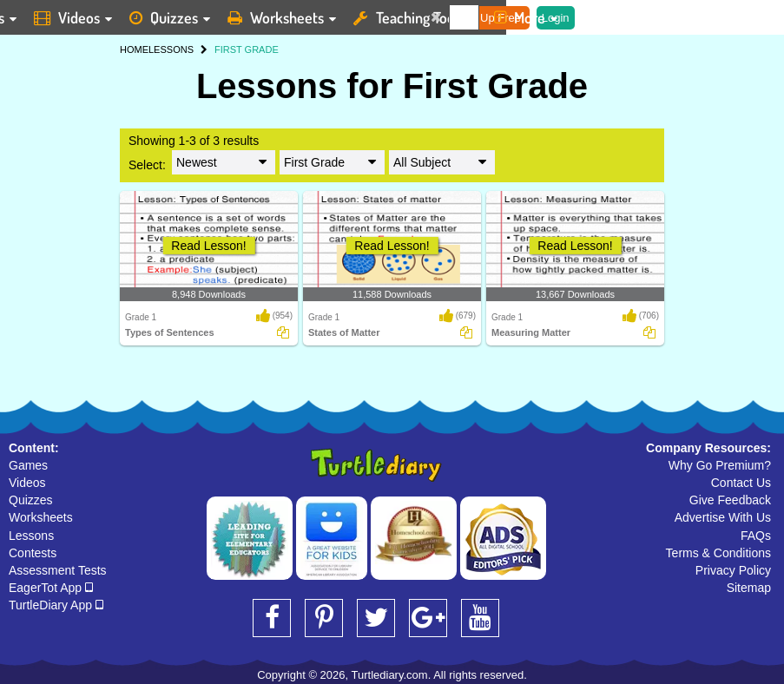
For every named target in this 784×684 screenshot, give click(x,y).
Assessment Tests (58, 570)
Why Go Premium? (720, 465)
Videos (27, 483)
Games (28, 465)
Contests (33, 553)
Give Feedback (730, 500)
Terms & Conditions (718, 553)
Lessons (31, 536)
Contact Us (741, 483)
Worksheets (41, 517)
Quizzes (31, 500)
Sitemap (749, 588)
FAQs (756, 536)
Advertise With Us (723, 517)
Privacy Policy (733, 570)
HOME (134, 49)
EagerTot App (51, 588)
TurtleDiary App (56, 605)
